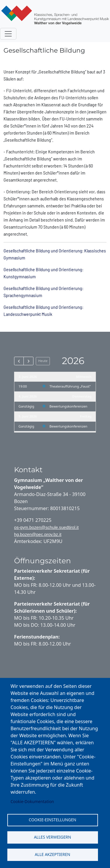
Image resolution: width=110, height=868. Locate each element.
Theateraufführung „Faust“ (70, 386)
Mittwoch (84, 377)
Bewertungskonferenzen (68, 406)
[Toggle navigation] (8, 34)
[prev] (19, 361)
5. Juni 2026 (28, 416)
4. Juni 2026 (28, 396)
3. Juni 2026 (28, 377)
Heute (43, 361)
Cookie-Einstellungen (53, 820)
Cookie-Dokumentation (32, 801)
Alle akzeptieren (53, 854)
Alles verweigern (53, 837)
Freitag (86, 416)
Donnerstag (82, 396)
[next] (28, 361)
